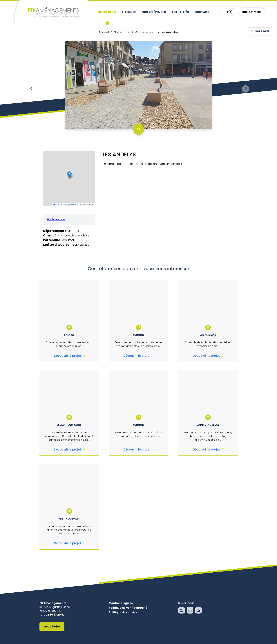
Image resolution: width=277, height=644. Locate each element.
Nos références (154, 12)
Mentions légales (121, 603)
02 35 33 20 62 (55, 615)
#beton (52, 219)
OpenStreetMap (74, 205)
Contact (202, 12)
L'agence (129, 12)
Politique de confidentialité (128, 608)
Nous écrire (52, 627)
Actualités (180, 12)
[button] (69, 175)
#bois (61, 219)
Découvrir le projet (68, 356)
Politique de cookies (123, 612)
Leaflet (58, 205)
